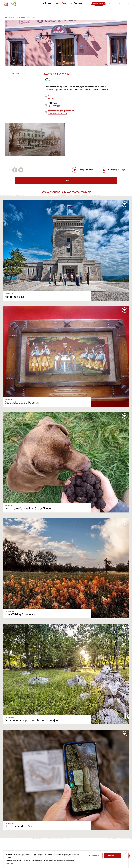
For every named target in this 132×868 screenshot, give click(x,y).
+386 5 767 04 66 (54, 103)
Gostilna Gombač (32, 18)
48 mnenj (47, 81)
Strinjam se (112, 856)
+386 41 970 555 (54, 106)
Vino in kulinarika (21, 18)
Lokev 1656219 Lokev (52, 97)
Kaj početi (11, 18)
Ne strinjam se (94, 856)
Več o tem (10, 864)
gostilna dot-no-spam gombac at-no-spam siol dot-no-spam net (61, 112)
